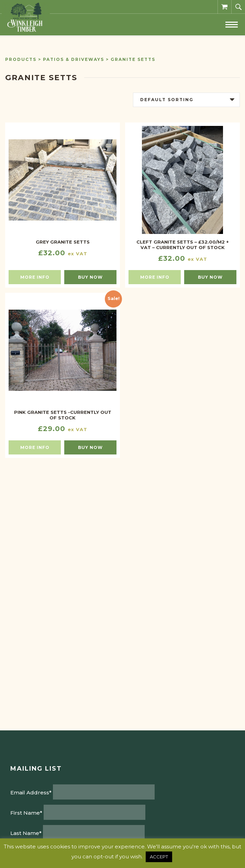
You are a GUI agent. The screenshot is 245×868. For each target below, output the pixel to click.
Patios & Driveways (74, 59)
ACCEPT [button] (159, 857)
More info (35, 277)
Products (21, 59)
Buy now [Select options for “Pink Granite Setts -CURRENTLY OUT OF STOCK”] (90, 447)
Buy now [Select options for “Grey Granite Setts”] (90, 277)
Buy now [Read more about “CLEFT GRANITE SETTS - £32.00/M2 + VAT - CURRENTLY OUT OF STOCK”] (210, 277)
